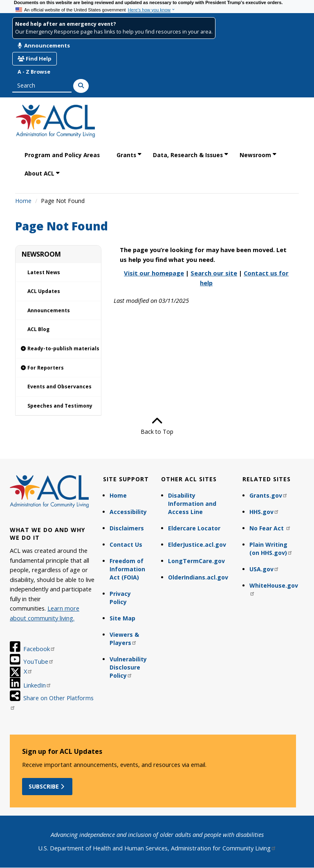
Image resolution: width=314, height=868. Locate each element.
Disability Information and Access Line (192, 504)
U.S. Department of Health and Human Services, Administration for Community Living (157, 848)
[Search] (81, 86)
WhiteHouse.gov (274, 589)
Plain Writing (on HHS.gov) (271, 549)
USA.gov (264, 569)
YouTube (39, 661)
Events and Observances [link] (59, 387)
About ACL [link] (39, 173)
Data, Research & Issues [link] (188, 155)
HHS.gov (264, 512)
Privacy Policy (120, 598)
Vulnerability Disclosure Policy (128, 667)
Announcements (44, 45)
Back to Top (157, 426)
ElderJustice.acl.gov (197, 544)
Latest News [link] (44, 272)
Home (23, 201)
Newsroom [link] (255, 155)
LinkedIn (37, 685)
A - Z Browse (34, 72)
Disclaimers (127, 528)
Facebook (39, 649)
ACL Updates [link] (44, 291)
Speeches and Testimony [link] (60, 406)
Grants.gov (269, 495)
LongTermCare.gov (196, 561)
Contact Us (126, 544)
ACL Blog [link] (38, 329)
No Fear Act (270, 528)
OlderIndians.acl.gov (198, 577)
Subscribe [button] (47, 786)
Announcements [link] (49, 310)
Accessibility (128, 512)
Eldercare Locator (194, 528)
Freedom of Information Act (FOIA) (127, 569)
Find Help (35, 59)
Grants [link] (126, 155)
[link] (58, 349)
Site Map (122, 618)
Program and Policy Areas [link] (62, 155)
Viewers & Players (124, 639)
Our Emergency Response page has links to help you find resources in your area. (114, 32)
